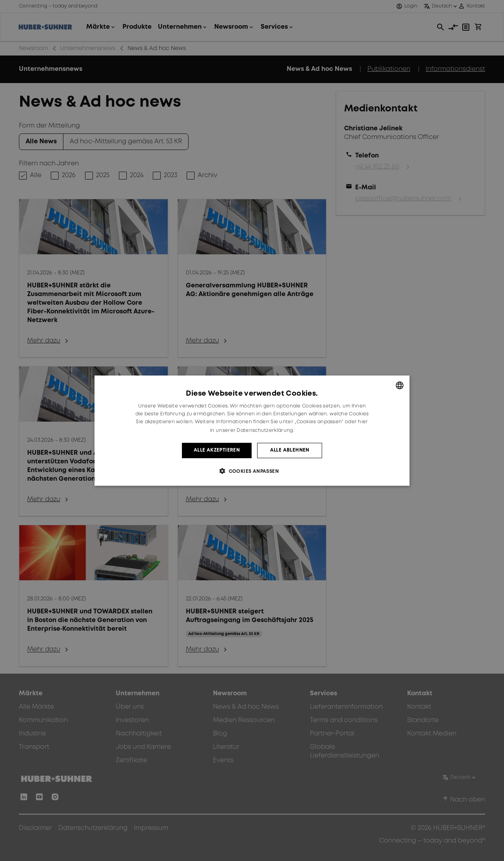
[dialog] (252, 430)
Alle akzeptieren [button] (217, 450)
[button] (252, 471)
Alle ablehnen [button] (290, 450)
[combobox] (400, 385)
